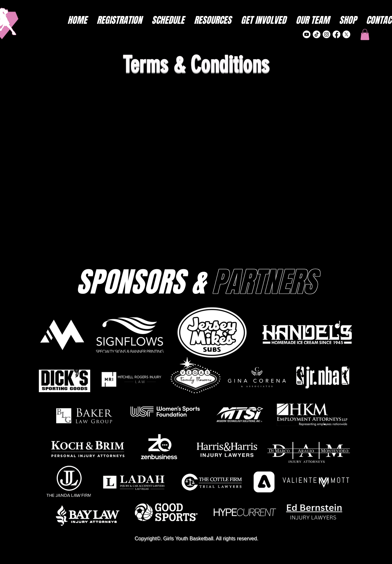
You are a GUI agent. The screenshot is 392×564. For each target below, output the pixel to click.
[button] (365, 35)
